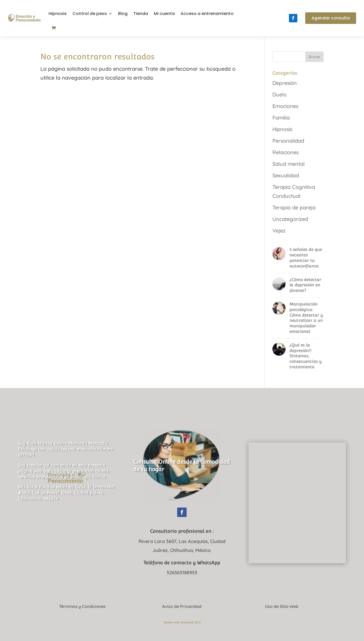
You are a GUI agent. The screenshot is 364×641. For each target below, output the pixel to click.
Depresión (285, 83)
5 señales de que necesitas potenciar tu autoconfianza (306, 258)
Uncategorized (290, 219)
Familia (281, 118)
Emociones (285, 106)
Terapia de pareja (294, 207)
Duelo (279, 94)
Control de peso (90, 14)
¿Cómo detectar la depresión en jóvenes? (305, 285)
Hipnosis (58, 14)
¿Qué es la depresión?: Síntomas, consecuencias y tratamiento (306, 356)
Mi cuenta (164, 14)
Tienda (141, 14)
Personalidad (288, 141)
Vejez (279, 231)
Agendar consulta (331, 18)
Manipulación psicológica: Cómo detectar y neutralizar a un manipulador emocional (306, 318)
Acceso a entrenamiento (207, 14)
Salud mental (289, 164)
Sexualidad (286, 175)
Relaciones (286, 152)
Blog (123, 14)
